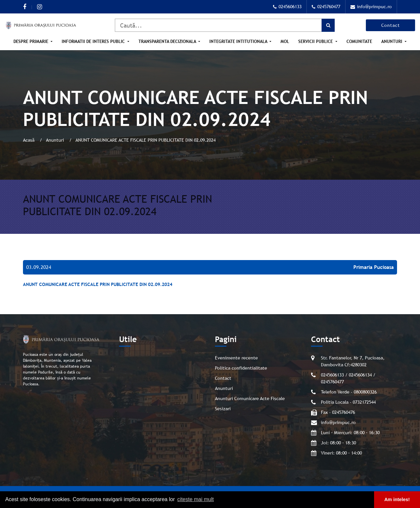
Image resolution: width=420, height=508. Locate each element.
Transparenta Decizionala (168, 41)
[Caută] (225, 25)
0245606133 (287, 7)
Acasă (29, 140)
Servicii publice (316, 41)
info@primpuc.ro (371, 7)
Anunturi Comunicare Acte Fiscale (250, 398)
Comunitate (359, 41)
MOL (285, 41)
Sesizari (223, 409)
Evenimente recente (236, 358)
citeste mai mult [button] (195, 499)
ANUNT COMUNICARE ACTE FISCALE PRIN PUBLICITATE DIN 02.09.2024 (98, 284)
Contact (391, 25)
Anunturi (392, 41)
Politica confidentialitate (241, 368)
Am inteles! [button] (397, 499)
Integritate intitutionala (239, 41)
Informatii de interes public (94, 41)
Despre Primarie (31, 41)
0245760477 (326, 7)
